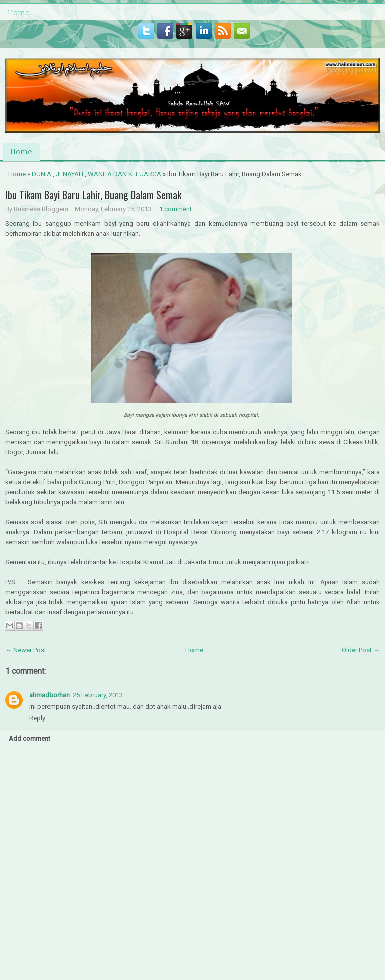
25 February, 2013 (98, 695)
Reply (37, 718)
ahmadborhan (49, 695)
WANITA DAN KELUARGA (125, 174)
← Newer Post (26, 650)
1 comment (176, 209)
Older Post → (361, 650)
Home (19, 12)
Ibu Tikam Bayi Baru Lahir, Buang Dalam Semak (93, 195)
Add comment (29, 738)
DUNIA (41, 174)
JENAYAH (69, 174)
